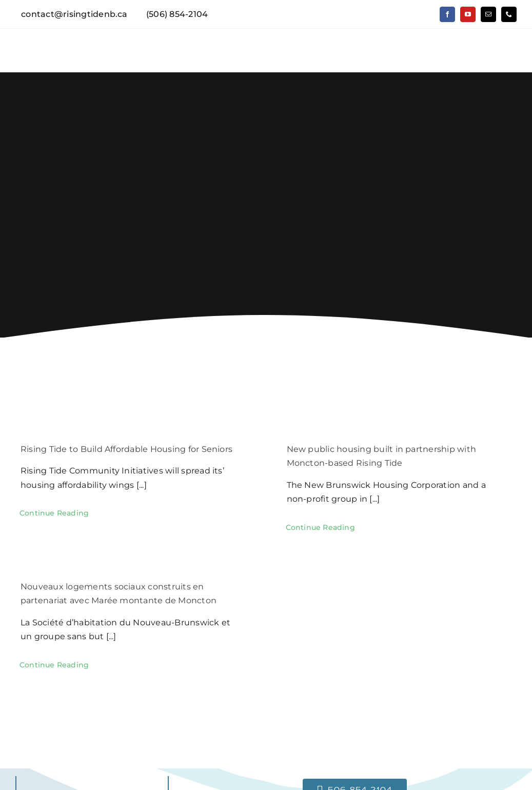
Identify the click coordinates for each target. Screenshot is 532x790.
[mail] (488, 14)
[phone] (509, 14)
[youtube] (468, 14)
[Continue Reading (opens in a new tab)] (54, 513)
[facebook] (447, 14)
